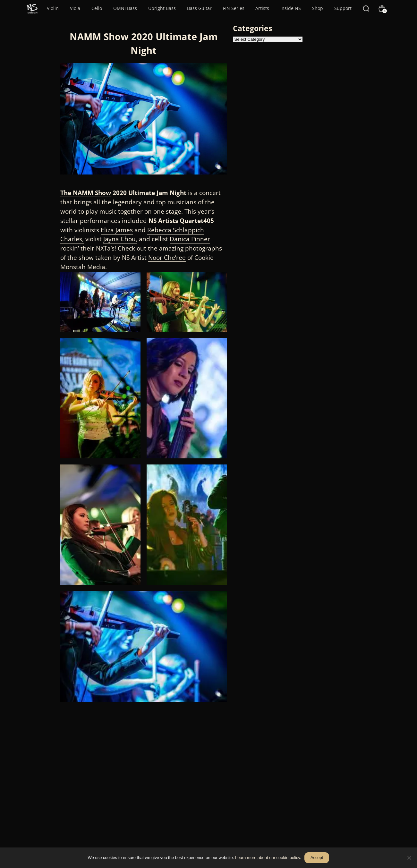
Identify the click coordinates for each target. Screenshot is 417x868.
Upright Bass (162, 8)
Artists (262, 8)
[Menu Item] (32, 8)
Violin (53, 8)
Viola (75, 8)
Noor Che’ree (167, 257)
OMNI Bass (125, 8)
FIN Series (234, 8)
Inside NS (291, 8)
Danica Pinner (190, 239)
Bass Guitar (199, 8)
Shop (318, 8)
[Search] (366, 8)
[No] (409, 858)
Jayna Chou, (120, 239)
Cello (97, 8)
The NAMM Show (86, 193)
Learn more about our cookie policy (268, 858)
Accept (317, 858)
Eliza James (117, 230)
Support (343, 8)
